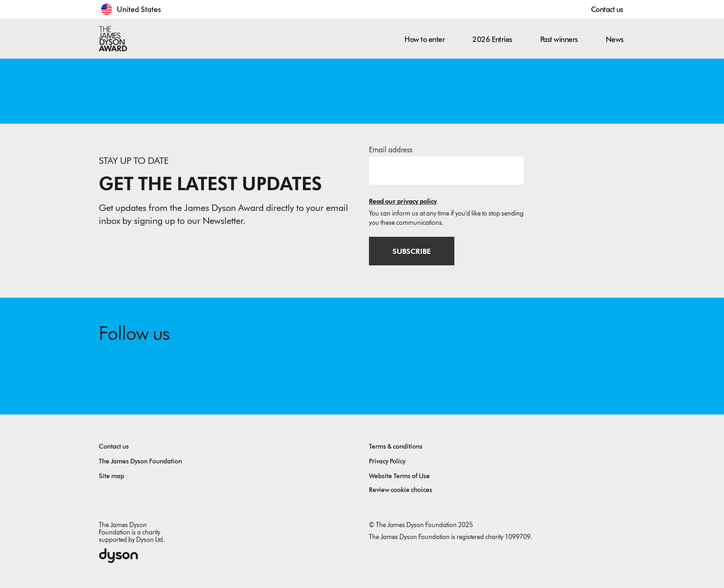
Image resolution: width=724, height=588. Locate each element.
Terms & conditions (396, 447)
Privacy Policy (387, 461)
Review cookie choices (401, 490)
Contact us (607, 9)
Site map (112, 476)
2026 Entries (492, 39)
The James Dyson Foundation (140, 461)
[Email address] (446, 170)
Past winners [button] (559, 39)
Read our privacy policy (403, 201)
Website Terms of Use (399, 476)
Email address (391, 150)
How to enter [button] (425, 39)
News (615, 39)
